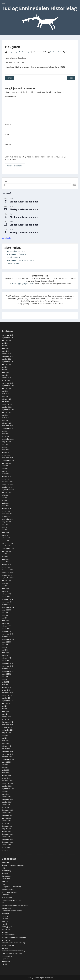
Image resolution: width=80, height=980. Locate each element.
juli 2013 (5, 645)
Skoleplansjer (7, 940)
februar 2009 (6, 775)
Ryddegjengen (7, 927)
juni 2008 (5, 791)
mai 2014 (5, 618)
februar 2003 (6, 837)
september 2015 (8, 578)
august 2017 (6, 522)
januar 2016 (6, 567)
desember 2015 (7, 570)
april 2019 (5, 474)
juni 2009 (5, 765)
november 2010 (8, 725)
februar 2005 (6, 821)
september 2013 (8, 639)
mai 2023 (5, 391)
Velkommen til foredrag (16, 254)
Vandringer (6, 961)
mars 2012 (6, 685)
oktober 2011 (7, 698)
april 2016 (5, 559)
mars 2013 (6, 655)
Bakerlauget (6, 876)
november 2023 (8, 383)
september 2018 (8, 490)
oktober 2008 (7, 786)
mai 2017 (5, 530)
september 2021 (8, 428)
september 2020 (8, 439)
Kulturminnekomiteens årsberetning (15, 905)
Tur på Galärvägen (14, 257)
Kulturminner (7, 908)
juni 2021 (5, 431)
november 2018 (8, 484)
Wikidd (4, 964)
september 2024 (8, 362)
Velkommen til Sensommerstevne (20, 260)
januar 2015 (6, 597)
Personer (5, 921)
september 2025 (8, 338)
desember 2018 (7, 482)
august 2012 (6, 674)
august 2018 (6, 492)
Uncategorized (7, 956)
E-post (8, 135)
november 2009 (8, 754)
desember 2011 (7, 693)
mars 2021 (6, 434)
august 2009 (6, 762)
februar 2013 (6, 658)
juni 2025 (5, 343)
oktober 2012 (7, 669)
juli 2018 (5, 495)
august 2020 (6, 442)
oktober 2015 (7, 575)
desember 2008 (7, 781)
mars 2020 (6, 450)
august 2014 (6, 610)
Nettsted (9, 144)
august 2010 (6, 733)
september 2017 (8, 519)
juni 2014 (5, 615)
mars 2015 (6, 591)
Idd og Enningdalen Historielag (40, 8)
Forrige (9, 78)
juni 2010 (5, 735)
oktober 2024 (7, 359)
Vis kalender (7, 238)
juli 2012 (5, 677)
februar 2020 (6, 452)
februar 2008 (6, 797)
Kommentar (11, 97)
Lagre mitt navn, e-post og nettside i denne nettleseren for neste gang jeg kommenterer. (35, 158)
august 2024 (6, 364)
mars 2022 (6, 420)
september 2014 (8, 607)
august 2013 (6, 642)
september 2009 (8, 759)
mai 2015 (5, 586)
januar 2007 (6, 807)
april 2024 (5, 372)
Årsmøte (5, 873)
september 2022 (8, 410)
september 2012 (8, 671)
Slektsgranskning (8, 945)
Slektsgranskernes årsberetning (13, 943)
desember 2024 (7, 356)
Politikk (5, 924)
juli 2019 (5, 466)
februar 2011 (6, 717)
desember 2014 (7, 599)
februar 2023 (6, 399)
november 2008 (8, 783)
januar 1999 (6, 850)
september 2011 (8, 701)
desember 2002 (7, 839)
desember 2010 (7, 722)
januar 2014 (6, 629)
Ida (3, 903)
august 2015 (6, 581)
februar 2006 (6, 813)
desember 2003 (7, 834)
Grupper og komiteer (9, 892)
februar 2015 (6, 594)
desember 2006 (7, 810)
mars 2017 (6, 535)
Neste (71, 78)
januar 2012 (6, 690)
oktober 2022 (7, 407)
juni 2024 (5, 367)
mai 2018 (5, 500)
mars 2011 (6, 714)
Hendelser (6, 895)
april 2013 (5, 653)
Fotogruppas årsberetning (11, 887)
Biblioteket (6, 879)
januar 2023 (6, 402)
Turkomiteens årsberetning (12, 953)
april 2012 (5, 682)
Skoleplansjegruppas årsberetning (14, 937)
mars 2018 (6, 506)
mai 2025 (5, 346)
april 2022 (5, 418)
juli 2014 (5, 613)
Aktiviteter (6, 863)
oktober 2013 (7, 637)
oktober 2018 (7, 487)
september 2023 (8, 386)
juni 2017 (5, 527)
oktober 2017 (7, 516)
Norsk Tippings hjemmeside (23, 283)
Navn (8, 125)
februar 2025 (6, 354)
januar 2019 (6, 479)
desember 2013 (7, 631)
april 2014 (5, 621)
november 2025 (8, 335)
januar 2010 (6, 749)
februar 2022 (6, 423)
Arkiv (4, 868)
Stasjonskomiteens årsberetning (14, 951)
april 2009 (5, 770)
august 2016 (6, 551)
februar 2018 (6, 508)
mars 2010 (6, 743)
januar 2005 (6, 823)
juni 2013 (5, 647)
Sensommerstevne (9, 935)
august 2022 (6, 412)
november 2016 (8, 543)
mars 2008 (6, 794)
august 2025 (6, 340)
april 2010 (5, 741)
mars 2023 (6, 396)
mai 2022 (5, 415)
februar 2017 (6, 538)
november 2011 (8, 695)
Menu (4, 4)
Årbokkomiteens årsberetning (13, 865)
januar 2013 (6, 661)
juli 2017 (5, 524)
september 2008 (8, 789)
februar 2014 (6, 626)
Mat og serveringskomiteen (12, 911)
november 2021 (8, 426)
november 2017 (8, 514)
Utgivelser (5, 959)
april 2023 (5, 394)
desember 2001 (7, 842)
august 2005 (6, 818)
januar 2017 (6, 540)
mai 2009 (5, 767)
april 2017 (5, 532)
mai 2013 (5, 650)
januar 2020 (6, 455)
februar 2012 (6, 687)
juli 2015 (5, 583)
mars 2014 (6, 623)
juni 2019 (5, 468)
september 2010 (8, 730)
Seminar (5, 932)
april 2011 (5, 711)
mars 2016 (6, 562)
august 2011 (6, 703)
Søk (6, 181)
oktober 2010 (7, 727)
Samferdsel (6, 929)
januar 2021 (6, 436)
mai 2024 (5, 370)
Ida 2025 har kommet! (16, 251)
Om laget (5, 919)
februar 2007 (6, 805)
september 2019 (8, 460)
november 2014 (8, 602)
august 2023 (6, 388)
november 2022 (8, 404)
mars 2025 (6, 351)
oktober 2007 (7, 802)
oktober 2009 (7, 757)
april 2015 (5, 589)
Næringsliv (6, 913)
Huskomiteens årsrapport (11, 900)
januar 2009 (6, 778)
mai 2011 (5, 709)
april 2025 (5, 348)
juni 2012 (5, 679)
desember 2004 (7, 826)
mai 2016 (5, 556)
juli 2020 (5, 444)
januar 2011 (6, 719)
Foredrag (5, 881)
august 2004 (6, 829)
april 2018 (5, 503)
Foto (4, 884)
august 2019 (6, 463)
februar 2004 (6, 831)
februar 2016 (6, 564)
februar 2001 (6, 845)
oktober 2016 (7, 546)
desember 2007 (7, 799)
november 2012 (8, 666)
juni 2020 (5, 447)
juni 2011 (5, 706)
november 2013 (8, 634)
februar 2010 (6, 746)
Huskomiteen (7, 897)
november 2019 (8, 458)
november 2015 (8, 572)
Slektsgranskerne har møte (24, 202)
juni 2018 (5, 498)
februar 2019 (6, 476)
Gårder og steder (56, 52)
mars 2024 (6, 375)
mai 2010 (5, 738)
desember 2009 (7, 751)
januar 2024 (6, 380)
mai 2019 (5, 471)
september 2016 (8, 548)
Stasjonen (5, 948)
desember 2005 (7, 815)
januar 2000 (6, 847)
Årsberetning (7, 871)
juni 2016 (5, 554)
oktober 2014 (7, 605)
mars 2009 (6, 773)
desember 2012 (7, 663)
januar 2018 (6, 511)
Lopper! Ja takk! (13, 263)
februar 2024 (6, 378)
